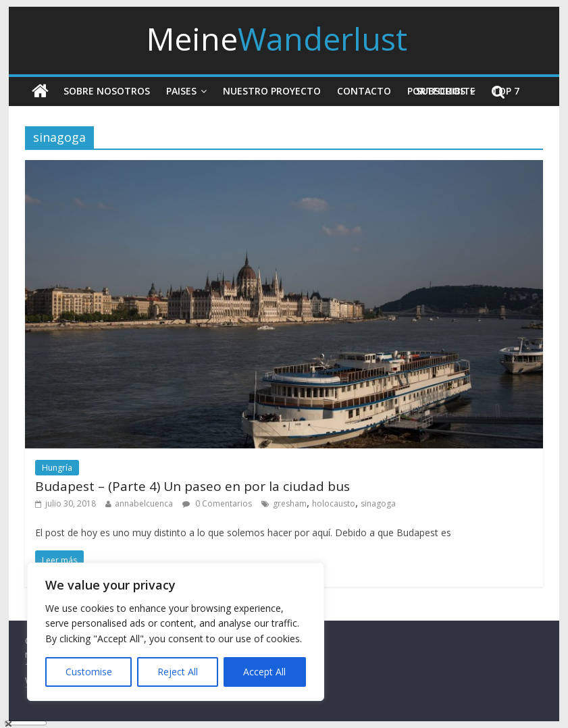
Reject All (178, 672)
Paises (181, 91)
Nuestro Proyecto (272, 91)
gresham (290, 503)
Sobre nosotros (107, 91)
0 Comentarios (217, 503)
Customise (89, 672)
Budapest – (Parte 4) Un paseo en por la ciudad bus (192, 486)
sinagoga (378, 503)
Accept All (264, 672)
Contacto (364, 91)
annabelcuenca (144, 503)
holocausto (334, 503)
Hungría (57, 468)
